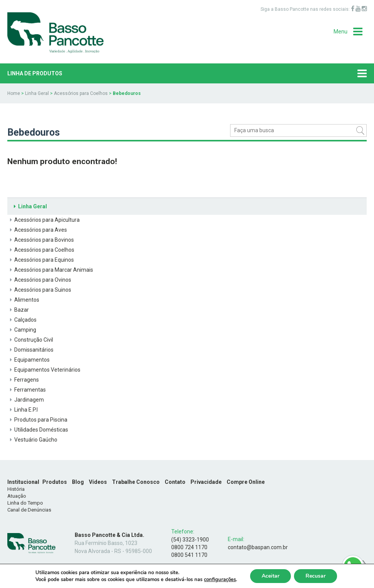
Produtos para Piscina (37, 420)
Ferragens (23, 380)
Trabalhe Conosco (136, 482)
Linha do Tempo (25, 503)
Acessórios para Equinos (41, 260)
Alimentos (23, 300)
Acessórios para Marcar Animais (50, 270)
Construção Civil (30, 340)
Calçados (22, 320)
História (16, 489)
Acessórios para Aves (37, 230)
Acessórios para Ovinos (39, 280)
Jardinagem (26, 400)
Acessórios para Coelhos (81, 93)
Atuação (17, 496)
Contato (175, 482)
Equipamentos (28, 360)
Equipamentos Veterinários (44, 370)
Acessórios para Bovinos (41, 240)
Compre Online (246, 482)
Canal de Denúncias (29, 510)
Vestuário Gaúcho (32, 440)
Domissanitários (30, 350)
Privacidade (206, 482)
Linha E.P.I (23, 410)
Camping (22, 330)
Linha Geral (37, 93)
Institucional (23, 482)
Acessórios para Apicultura (43, 220)
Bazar (18, 310)
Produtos (55, 482)
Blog (78, 482)
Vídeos (98, 482)
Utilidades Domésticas (38, 430)
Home (14, 93)
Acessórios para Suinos (39, 290)
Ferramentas (27, 390)
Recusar (316, 576)
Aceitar (270, 576)
